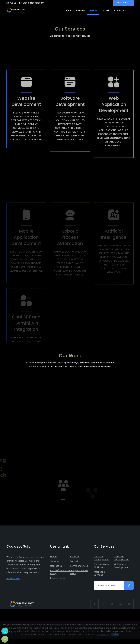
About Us (11, 3)
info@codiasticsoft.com (31, 3)
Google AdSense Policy (79, 572)
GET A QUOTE (123, 3)
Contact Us (120, 10)
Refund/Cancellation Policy (61, 572)
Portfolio (106, 10)
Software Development (121, 558)
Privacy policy (58, 578)
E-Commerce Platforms (101, 566)
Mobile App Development (121, 566)
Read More (13, 579)
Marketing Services (99, 573)
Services (93, 10)
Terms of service (79, 566)
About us (75, 557)
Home (68, 10)
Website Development (101, 558)
